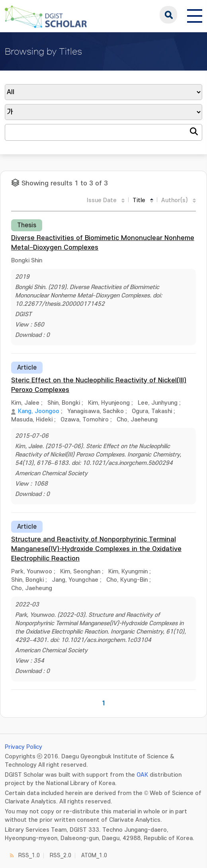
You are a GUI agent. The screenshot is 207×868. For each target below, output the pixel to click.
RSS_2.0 (61, 855)
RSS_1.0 (29, 855)
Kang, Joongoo (39, 411)
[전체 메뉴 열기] (195, 15)
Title (139, 200)
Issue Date (102, 200)
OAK (142, 775)
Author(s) (175, 200)
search (168, 15)
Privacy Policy (23, 747)
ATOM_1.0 (94, 855)
